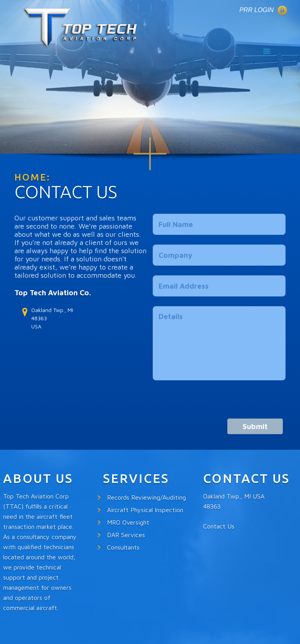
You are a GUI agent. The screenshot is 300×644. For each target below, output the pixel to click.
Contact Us (219, 526)
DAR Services (126, 535)
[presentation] (212, 403)
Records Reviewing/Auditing (146, 497)
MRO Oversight (128, 522)
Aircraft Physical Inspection (145, 510)
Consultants (123, 547)
